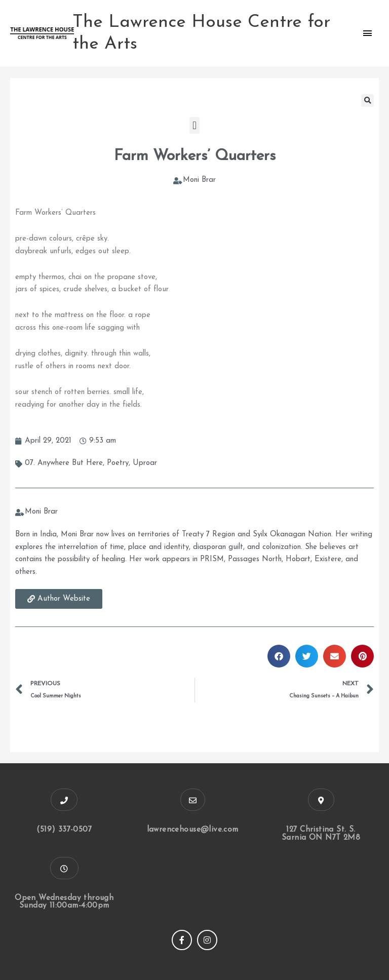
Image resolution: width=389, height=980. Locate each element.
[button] (367, 101)
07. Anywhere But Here (64, 463)
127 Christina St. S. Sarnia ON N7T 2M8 (321, 834)
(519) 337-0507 (64, 830)
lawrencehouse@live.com (193, 830)
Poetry (118, 463)
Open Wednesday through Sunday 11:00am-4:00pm (64, 901)
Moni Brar (199, 180)
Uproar (145, 463)
